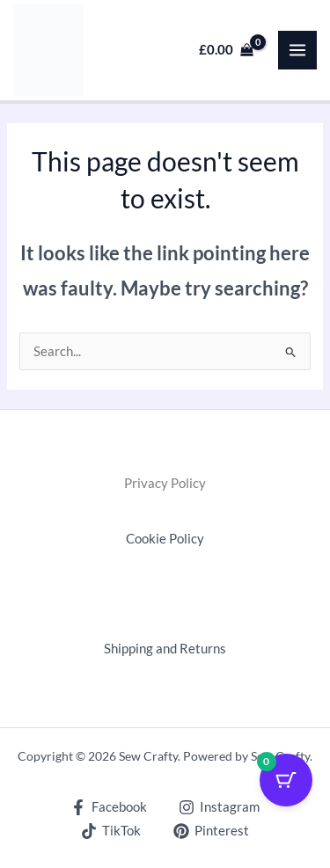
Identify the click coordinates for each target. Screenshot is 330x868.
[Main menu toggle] (297, 50)
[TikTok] (111, 831)
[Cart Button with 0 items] (286, 780)
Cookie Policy (165, 539)
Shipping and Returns (165, 649)
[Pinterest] (211, 831)
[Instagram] (220, 807)
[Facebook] (109, 807)
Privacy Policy (165, 483)
